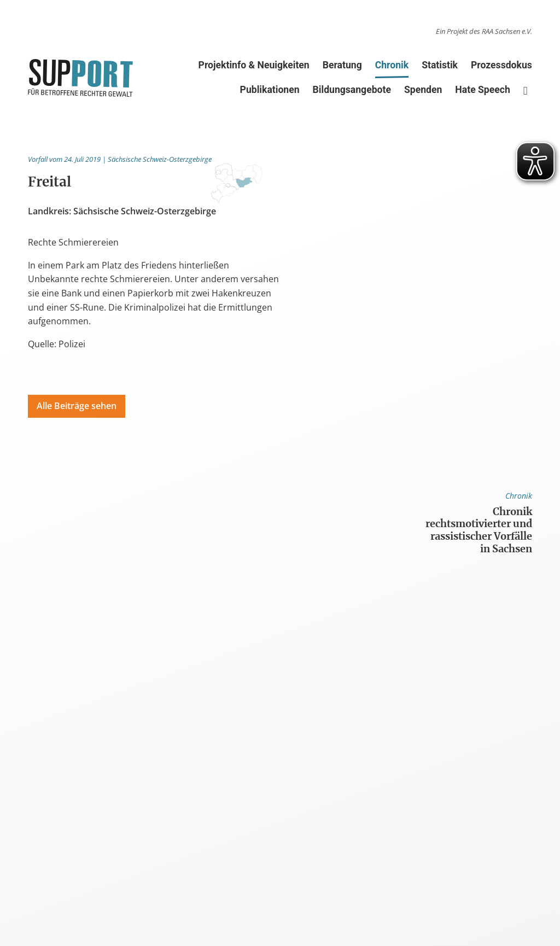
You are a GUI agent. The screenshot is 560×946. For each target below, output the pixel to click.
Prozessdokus (501, 65)
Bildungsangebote (352, 90)
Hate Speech (482, 90)
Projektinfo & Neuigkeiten (254, 65)
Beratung (342, 65)
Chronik (392, 67)
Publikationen (270, 90)
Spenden (423, 90)
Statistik (440, 65)
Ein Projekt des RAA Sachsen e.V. (484, 31)
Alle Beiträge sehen (77, 406)
